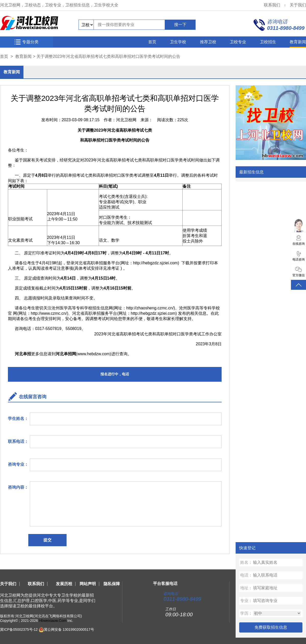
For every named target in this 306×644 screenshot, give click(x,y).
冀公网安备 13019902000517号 (69, 629)
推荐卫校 (208, 42)
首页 (152, 42)
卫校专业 (238, 42)
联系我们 (272, 5)
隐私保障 (112, 584)
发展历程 (64, 584)
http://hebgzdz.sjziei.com (155, 263)
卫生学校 (178, 42)
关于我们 (298, 5)
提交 (47, 540)
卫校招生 (268, 42)
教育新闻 (298, 42)
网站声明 (88, 584)
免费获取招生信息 (271, 627)
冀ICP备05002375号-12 (19, 629)
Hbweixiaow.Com (53, 621)
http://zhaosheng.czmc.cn (149, 308)
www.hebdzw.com (93, 354)
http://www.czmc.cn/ (49, 313)
